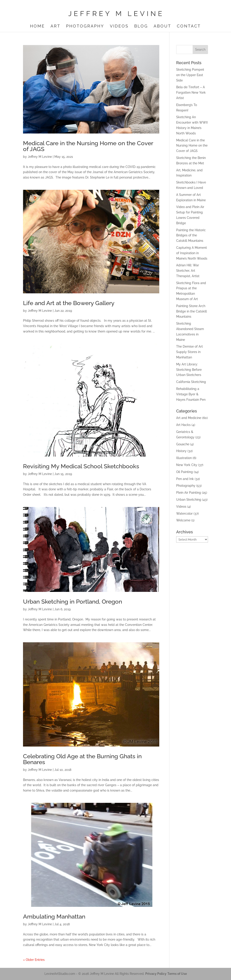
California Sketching (191, 382)
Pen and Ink (185, 479)
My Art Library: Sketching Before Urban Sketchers (189, 370)
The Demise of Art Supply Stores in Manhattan (189, 352)
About (162, 26)
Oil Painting (185, 472)
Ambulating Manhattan (54, 917)
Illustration (184, 458)
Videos (119, 26)
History (181, 451)
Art (55, 26)
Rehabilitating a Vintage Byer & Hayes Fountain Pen (191, 394)
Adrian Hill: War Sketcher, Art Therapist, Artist (188, 271)
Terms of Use (177, 974)
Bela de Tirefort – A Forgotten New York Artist (191, 93)
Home (37, 26)
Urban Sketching (189, 500)
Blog (141, 26)
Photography (85, 26)
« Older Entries (34, 960)
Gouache (183, 444)
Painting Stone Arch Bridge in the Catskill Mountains (192, 311)
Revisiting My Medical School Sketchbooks (81, 466)
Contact (189, 26)
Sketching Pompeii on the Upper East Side (190, 75)
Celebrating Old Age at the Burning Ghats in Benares (82, 759)
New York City (187, 465)
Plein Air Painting (189, 493)
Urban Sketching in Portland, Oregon (73, 602)
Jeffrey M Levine (40, 157)
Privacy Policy (156, 974)
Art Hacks (183, 425)
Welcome (183, 520)
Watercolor (184, 514)
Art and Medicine (189, 418)
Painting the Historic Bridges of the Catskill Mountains (191, 235)
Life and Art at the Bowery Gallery (69, 303)
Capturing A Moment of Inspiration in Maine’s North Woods (192, 253)
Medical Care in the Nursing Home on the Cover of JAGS (88, 146)
